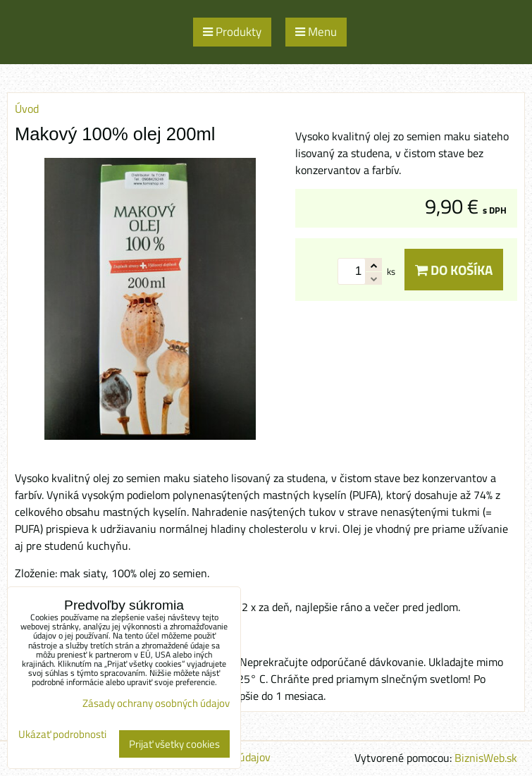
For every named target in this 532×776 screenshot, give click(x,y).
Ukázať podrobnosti (62, 735)
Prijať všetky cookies (174, 744)
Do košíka (454, 270)
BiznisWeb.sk (486, 758)
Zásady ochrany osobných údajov (156, 703)
